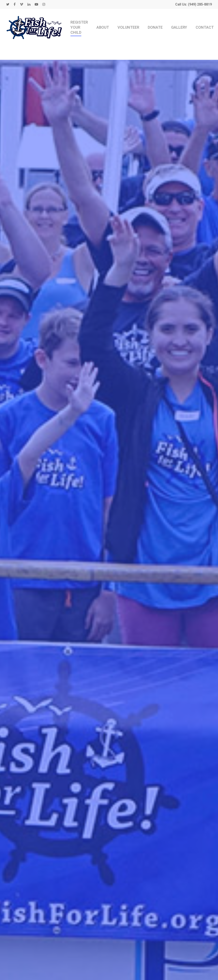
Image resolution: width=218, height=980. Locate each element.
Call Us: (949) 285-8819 (194, 4)
